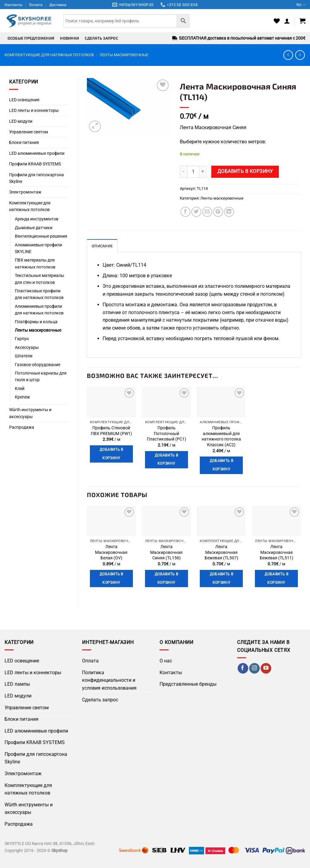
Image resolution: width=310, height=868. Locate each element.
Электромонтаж (25, 192)
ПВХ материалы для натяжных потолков (35, 263)
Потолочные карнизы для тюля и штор (41, 376)
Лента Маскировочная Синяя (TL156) (166, 552)
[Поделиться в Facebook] (185, 212)
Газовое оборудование (38, 365)
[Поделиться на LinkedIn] (229, 212)
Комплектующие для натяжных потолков (49, 55)
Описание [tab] (102, 246)
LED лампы (17, 684)
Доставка (58, 5)
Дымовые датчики (34, 228)
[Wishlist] (277, 21)
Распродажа (22, 427)
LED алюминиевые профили (37, 153)
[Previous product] (300, 55)
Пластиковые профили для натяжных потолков (39, 294)
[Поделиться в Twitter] (196, 212)
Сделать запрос (101, 38)
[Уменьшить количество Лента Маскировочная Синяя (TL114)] (183, 172)
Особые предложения (31, 38)
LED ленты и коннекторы (34, 110)
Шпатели (24, 356)
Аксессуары (27, 347)
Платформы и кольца (36, 322)
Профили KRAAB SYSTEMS (35, 164)
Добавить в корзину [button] (111, 454)
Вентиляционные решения (41, 236)
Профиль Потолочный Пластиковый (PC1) (167, 434)
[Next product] (288, 55)
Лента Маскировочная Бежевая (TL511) (277, 552)
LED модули (21, 121)
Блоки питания (24, 142)
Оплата (36, 5)
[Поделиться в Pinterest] (218, 212)
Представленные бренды (188, 684)
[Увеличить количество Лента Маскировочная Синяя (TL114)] (203, 172)
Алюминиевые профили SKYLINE (38, 248)
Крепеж (22, 397)
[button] (287, 21)
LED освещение (24, 100)
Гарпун (22, 339)
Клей (20, 388)
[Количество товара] (193, 172)
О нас (166, 661)
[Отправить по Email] (207, 212)
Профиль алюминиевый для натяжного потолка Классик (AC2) (221, 436)
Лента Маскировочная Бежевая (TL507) (221, 552)
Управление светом (28, 132)
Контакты (13, 5)
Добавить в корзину (245, 171)
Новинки (69, 38)
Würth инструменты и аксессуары (30, 413)
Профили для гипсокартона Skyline (36, 178)
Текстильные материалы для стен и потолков (40, 279)
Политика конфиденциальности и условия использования (109, 680)
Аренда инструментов (37, 219)
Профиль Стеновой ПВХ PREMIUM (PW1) (111, 431)
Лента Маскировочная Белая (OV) (111, 552)
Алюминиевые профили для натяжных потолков (39, 310)
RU (301, 5)
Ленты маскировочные (124, 55)
